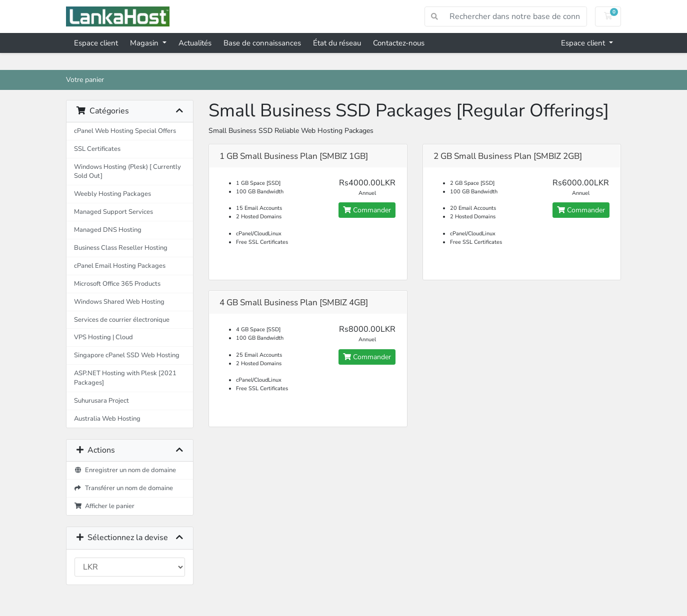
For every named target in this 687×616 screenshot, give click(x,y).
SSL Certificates (97, 149)
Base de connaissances (262, 43)
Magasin (145, 43)
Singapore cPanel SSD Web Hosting (127, 355)
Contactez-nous (399, 43)
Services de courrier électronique (122, 319)
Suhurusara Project (101, 400)
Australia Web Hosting (107, 418)
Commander (367, 210)
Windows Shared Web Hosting (119, 302)
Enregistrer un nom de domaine (125, 470)
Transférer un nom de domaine (123, 488)
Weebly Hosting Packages (112, 194)
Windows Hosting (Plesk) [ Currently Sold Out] (127, 171)
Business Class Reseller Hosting (121, 248)
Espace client (96, 43)
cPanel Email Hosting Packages (120, 266)
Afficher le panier (104, 506)
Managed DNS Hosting (108, 230)
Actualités (195, 43)
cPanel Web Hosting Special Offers (125, 131)
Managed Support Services (113, 212)
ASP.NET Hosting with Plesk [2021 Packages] (125, 378)
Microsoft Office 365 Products (117, 284)
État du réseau (337, 43)
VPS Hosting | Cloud (103, 337)
